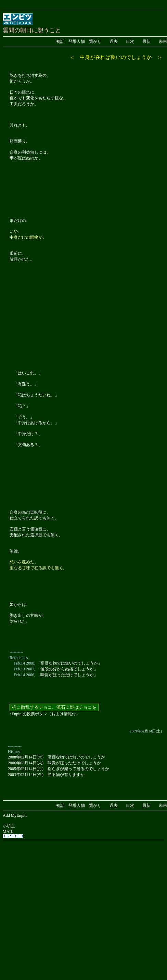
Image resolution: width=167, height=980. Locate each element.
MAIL (8, 832)
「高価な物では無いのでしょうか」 (69, 663)
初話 (60, 41)
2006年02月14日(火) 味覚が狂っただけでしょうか (54, 763)
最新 (146, 41)
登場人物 (77, 41)
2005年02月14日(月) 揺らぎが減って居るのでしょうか (59, 769)
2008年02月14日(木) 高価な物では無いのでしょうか (56, 757)
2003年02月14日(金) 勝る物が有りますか (46, 775)
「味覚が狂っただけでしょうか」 (67, 675)
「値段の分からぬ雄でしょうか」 (67, 669)
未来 (163, 41)
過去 (114, 41)
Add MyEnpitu (15, 815)
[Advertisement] (64, 906)
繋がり (95, 41)
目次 (130, 41)
